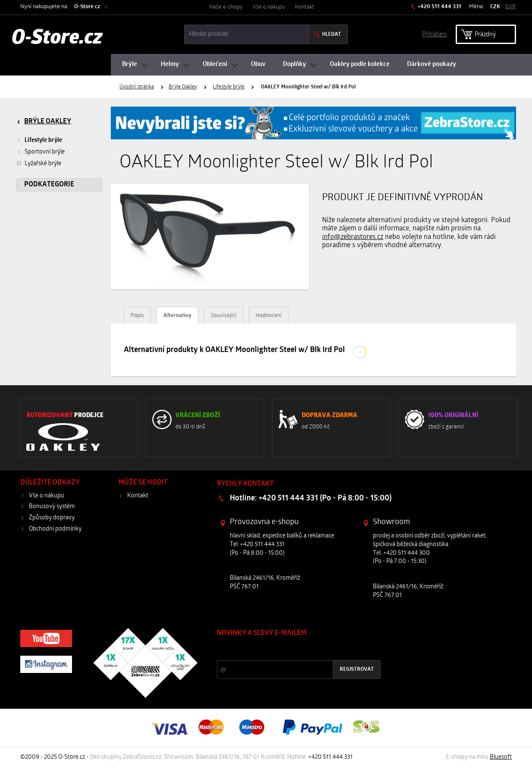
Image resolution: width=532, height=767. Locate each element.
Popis (137, 316)
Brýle (130, 64)
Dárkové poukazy (432, 64)
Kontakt (305, 7)
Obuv (258, 64)
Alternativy (177, 316)
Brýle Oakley (183, 87)
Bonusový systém (52, 507)
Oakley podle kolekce (360, 64)
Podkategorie (49, 185)
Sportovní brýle (45, 152)
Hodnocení (269, 316)
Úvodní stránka (137, 87)
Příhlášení (435, 34)
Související (224, 316)
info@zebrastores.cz (353, 237)
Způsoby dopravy (52, 518)
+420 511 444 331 (439, 7)
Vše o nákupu (269, 7)
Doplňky (294, 64)
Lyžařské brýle (39, 163)
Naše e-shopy (226, 7)
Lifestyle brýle (229, 87)
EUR (510, 7)
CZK (495, 7)
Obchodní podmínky (55, 529)
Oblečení (215, 64)
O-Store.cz (87, 7)
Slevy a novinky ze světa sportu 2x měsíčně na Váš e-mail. (291, 649)
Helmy (170, 64)
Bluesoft (501, 757)
